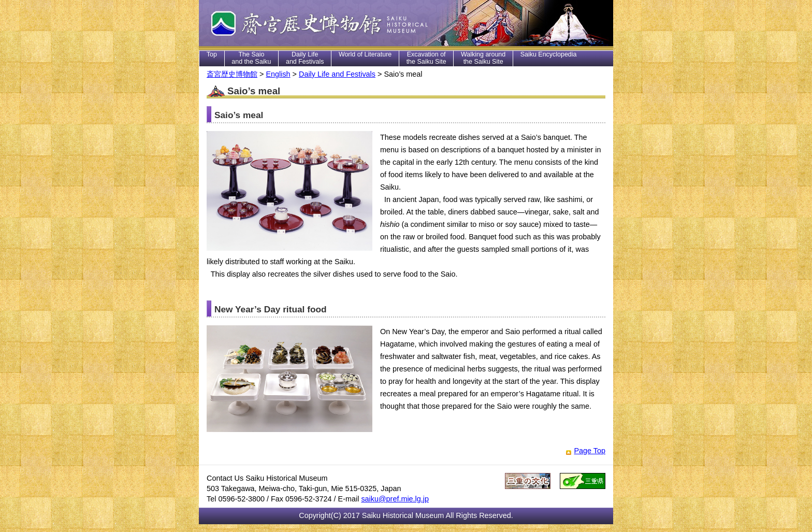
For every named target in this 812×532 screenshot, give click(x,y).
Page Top (590, 451)
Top (212, 54)
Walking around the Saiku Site (483, 58)
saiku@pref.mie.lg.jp (395, 499)
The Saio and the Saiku (251, 58)
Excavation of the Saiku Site (426, 58)
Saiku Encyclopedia (549, 54)
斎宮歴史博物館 (232, 74)
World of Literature (365, 54)
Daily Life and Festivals (305, 58)
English (278, 74)
